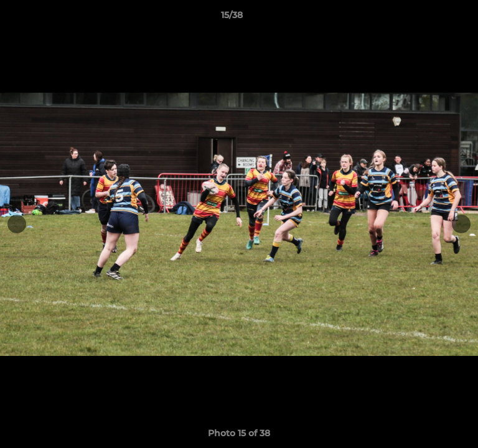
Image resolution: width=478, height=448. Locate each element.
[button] (433, 18)
